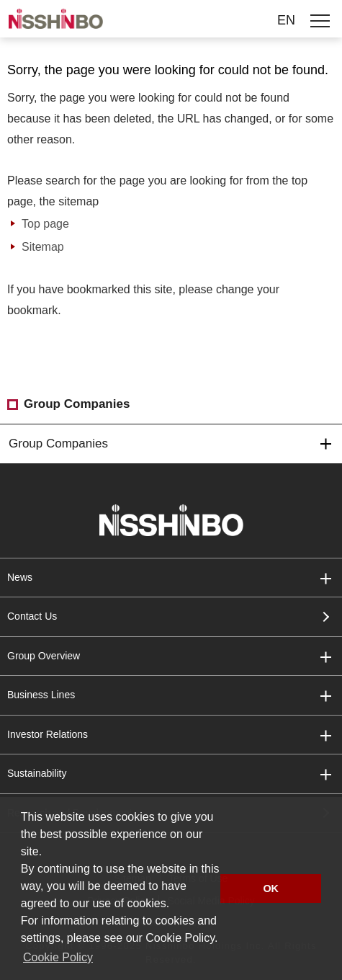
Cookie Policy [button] (58, 957)
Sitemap (43, 247)
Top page (45, 224)
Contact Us (32, 616)
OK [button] (271, 888)
